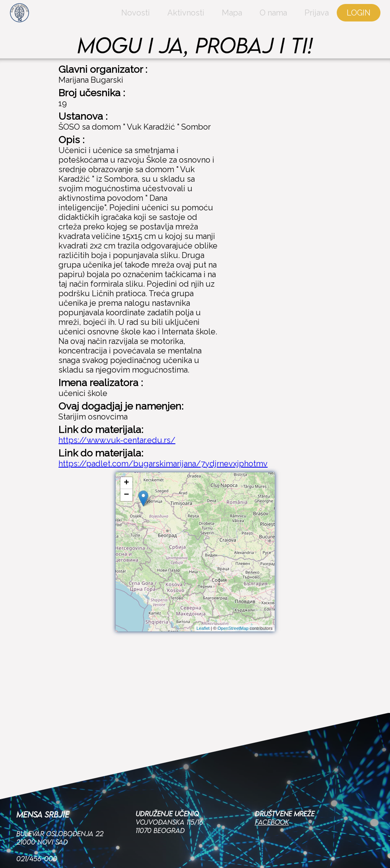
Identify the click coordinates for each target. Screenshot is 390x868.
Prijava (287, 22)
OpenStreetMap (233, 628)
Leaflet (203, 628)
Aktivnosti (156, 22)
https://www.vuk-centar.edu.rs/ (117, 440)
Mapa (203, 22)
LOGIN (329, 22)
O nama (244, 22)
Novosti (106, 22)
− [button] (126, 495)
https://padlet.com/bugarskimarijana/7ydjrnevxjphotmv (163, 464)
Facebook (272, 764)
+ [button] (126, 483)
